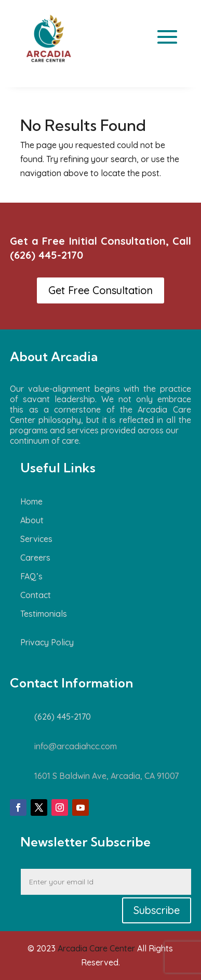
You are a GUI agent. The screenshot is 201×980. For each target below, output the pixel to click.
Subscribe (157, 910)
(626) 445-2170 (46, 255)
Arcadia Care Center (96, 948)
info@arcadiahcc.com (76, 746)
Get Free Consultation (100, 290)
